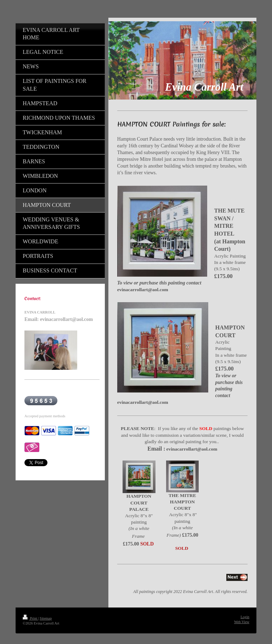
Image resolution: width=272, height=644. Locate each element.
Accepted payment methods (45, 416)
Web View (242, 622)
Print (30, 618)
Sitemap (46, 618)
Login (245, 617)
